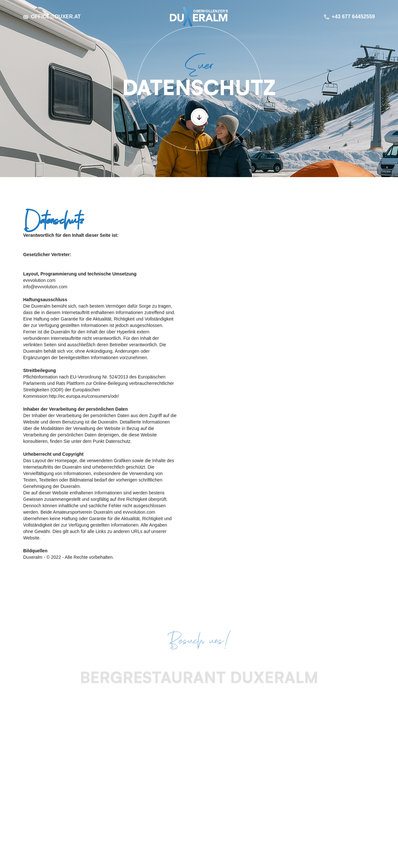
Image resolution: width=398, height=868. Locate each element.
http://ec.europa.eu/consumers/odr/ (84, 396)
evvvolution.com (39, 280)
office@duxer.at (56, 17)
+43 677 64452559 (353, 17)
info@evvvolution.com (45, 287)
